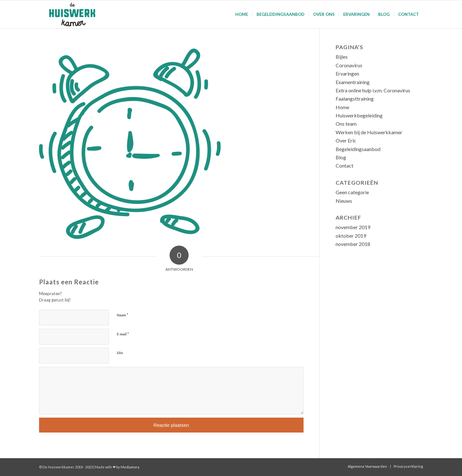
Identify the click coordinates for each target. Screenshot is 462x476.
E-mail (123, 334)
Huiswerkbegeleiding (359, 115)
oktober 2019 (351, 236)
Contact (345, 165)
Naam (123, 315)
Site (120, 353)
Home (342, 107)
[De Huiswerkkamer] (74, 14)
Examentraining (353, 82)
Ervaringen (347, 73)
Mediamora (130, 467)
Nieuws (344, 201)
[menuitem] (242, 14)
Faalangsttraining (355, 99)
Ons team (346, 124)
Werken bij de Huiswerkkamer (369, 132)
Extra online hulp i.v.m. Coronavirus (373, 90)
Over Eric (346, 140)
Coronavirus (349, 65)
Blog (341, 157)
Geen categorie (352, 192)
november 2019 (353, 227)
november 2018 (353, 244)
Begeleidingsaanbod (358, 149)
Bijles (342, 57)
